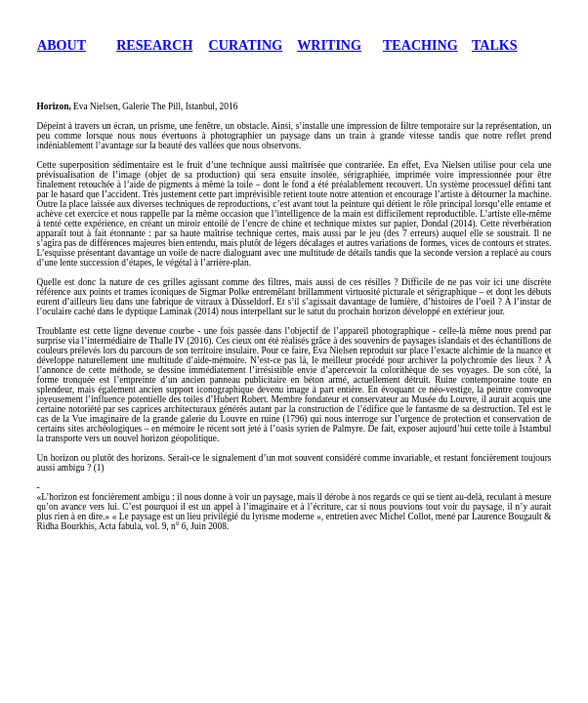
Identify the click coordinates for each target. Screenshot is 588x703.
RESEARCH (154, 45)
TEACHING (420, 45)
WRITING (329, 45)
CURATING (246, 45)
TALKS (495, 45)
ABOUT (62, 45)
